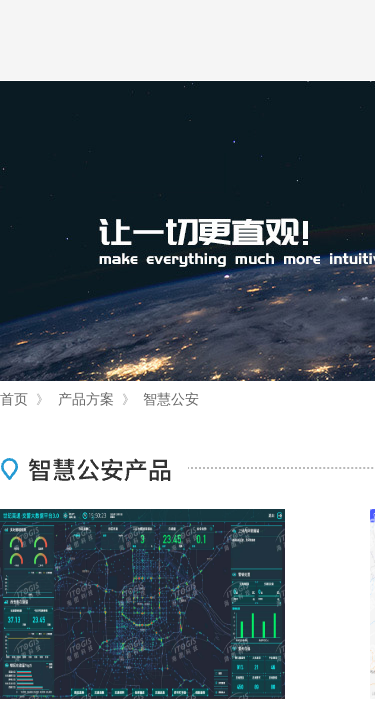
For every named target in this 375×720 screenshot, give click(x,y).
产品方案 (86, 399)
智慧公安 (171, 399)
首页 (14, 399)
